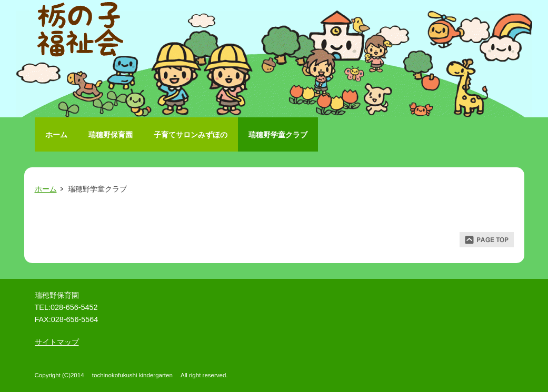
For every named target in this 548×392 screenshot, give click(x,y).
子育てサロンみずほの (191, 135)
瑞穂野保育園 (111, 135)
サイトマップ (57, 342)
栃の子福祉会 (82, 32)
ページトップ (487, 240)
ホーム (56, 135)
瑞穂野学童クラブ (278, 135)
